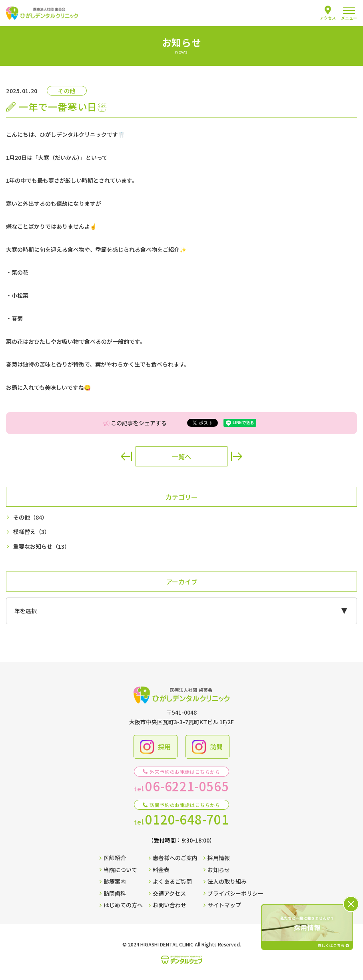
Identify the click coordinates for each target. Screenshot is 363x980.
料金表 (159, 870)
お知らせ (217, 870)
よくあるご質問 (170, 881)
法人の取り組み (225, 881)
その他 (30, 517)
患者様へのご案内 (173, 858)
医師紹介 (113, 858)
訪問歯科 (113, 893)
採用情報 (217, 858)
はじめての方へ (121, 905)
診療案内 (113, 881)
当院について (118, 870)
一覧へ (181, 456)
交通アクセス (167, 893)
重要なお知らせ (42, 547)
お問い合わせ (168, 905)
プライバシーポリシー (233, 893)
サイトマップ (222, 905)
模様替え (32, 532)
